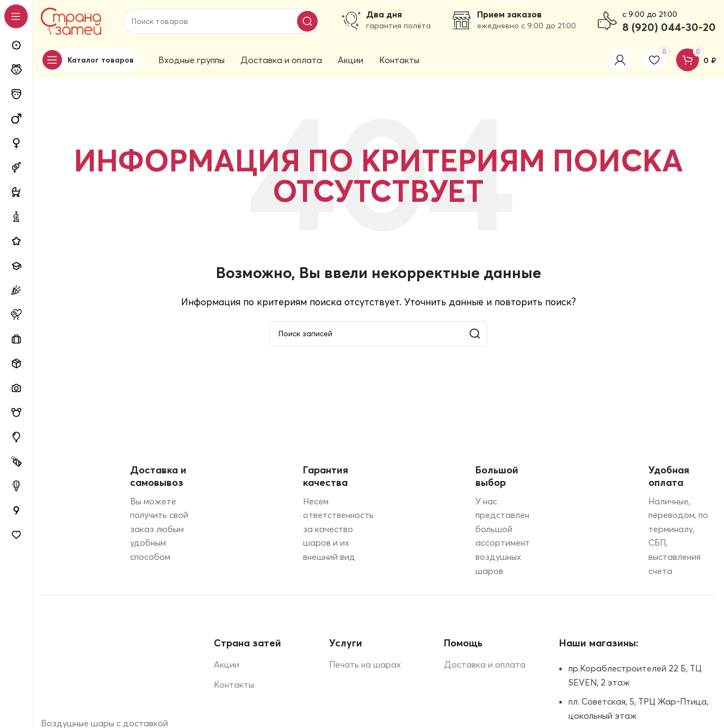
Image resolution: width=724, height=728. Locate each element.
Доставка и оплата (485, 666)
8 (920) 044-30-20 (669, 27)
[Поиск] (221, 22)
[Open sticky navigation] (91, 61)
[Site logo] (71, 21)
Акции (227, 666)
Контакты (234, 686)
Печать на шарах (365, 666)
